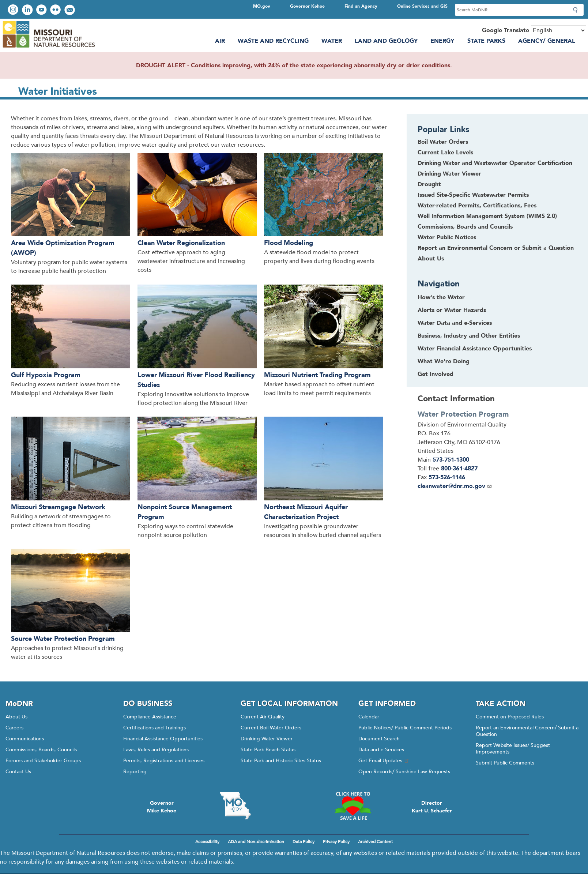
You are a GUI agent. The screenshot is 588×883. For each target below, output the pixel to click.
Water (332, 41)
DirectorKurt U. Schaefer (432, 807)
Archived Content (375, 842)
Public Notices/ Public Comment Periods (405, 728)
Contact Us (18, 772)
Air (220, 41)
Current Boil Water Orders (271, 728)
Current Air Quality (263, 717)
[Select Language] (559, 30)
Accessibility (207, 842)
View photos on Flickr (56, 10)
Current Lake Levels (445, 153)
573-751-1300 (451, 460)
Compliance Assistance (150, 717)
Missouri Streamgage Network (58, 507)
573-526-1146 (447, 477)
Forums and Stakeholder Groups (43, 761)
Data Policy (304, 842)
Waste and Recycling (273, 41)
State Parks (486, 41)
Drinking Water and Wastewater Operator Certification (495, 163)
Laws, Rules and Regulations (156, 750)
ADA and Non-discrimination (256, 842)
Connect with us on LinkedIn (28, 10)
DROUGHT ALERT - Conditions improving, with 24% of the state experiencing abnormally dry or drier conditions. (294, 65)
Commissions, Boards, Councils (41, 750)
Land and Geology (386, 41)
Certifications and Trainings (154, 728)
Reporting (135, 772)
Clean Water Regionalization (181, 243)
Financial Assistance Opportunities (163, 739)
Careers (14, 728)
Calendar (369, 717)
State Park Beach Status (268, 750)
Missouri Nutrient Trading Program (317, 375)
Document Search (379, 739)
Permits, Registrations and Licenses (164, 761)
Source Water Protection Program (63, 639)
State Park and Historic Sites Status (281, 761)
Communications (25, 739)
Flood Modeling (289, 243)
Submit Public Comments (505, 763)
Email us (70, 10)
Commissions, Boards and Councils (465, 227)
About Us (431, 259)
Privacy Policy (336, 842)
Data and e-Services (381, 750)
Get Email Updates (384, 761)
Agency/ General (547, 41)
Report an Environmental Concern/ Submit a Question (527, 731)
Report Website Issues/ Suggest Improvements (513, 749)
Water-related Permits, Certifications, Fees (477, 206)
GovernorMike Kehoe (162, 807)
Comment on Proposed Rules (510, 717)
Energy (442, 41)
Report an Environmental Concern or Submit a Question (496, 248)
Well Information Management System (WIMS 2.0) (487, 216)
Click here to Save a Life (353, 806)
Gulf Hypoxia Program (46, 375)
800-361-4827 (459, 469)
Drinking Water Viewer (449, 174)
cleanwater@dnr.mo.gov (455, 486)
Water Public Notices (447, 237)
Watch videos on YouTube (42, 10)
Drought (429, 184)
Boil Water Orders (443, 142)
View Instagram (14, 10)
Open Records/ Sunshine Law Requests (404, 772)
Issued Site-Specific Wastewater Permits (473, 195)
